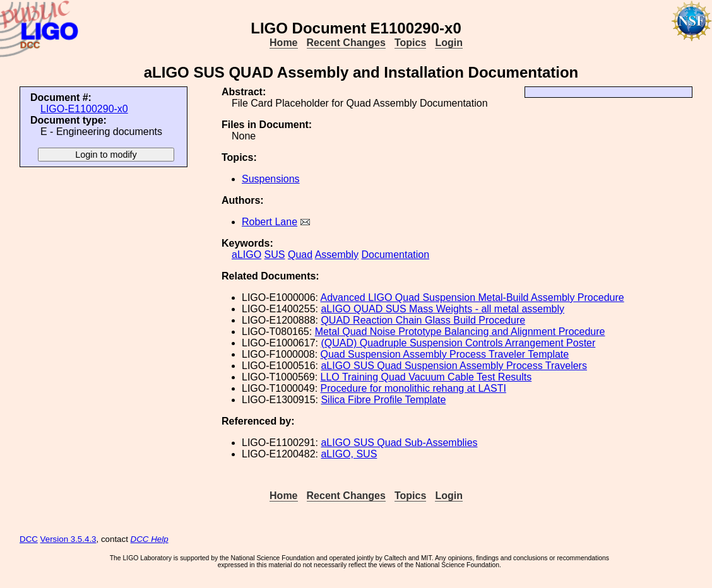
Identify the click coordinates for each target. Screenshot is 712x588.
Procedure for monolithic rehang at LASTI (413, 388)
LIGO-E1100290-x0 (84, 109)
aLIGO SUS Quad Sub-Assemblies (399, 443)
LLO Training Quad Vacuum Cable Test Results (426, 377)
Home (283, 43)
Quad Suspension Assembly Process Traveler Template (445, 354)
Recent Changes (346, 43)
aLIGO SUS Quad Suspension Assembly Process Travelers (454, 366)
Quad (300, 255)
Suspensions (271, 179)
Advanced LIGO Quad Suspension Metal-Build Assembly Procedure (472, 297)
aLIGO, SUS (349, 454)
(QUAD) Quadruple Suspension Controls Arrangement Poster (458, 343)
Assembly (337, 255)
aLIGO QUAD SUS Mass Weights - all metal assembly (442, 309)
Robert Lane (270, 222)
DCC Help (150, 539)
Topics (410, 43)
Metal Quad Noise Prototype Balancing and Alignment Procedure (460, 332)
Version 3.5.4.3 (68, 539)
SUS (275, 255)
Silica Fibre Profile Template (383, 400)
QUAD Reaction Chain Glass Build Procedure (423, 320)
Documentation (395, 255)
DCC (29, 539)
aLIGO (246, 255)
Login (449, 43)
